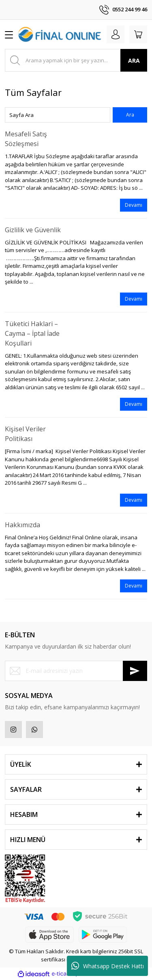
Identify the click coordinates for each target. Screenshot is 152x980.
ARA (134, 60)
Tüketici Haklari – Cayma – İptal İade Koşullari (32, 333)
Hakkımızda (22, 525)
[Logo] (60, 34)
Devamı (134, 205)
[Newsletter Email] (76, 671)
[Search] (76, 60)
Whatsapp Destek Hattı (108, 966)
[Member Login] (116, 34)
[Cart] (138, 34)
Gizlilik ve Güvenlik (33, 230)
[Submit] (135, 671)
